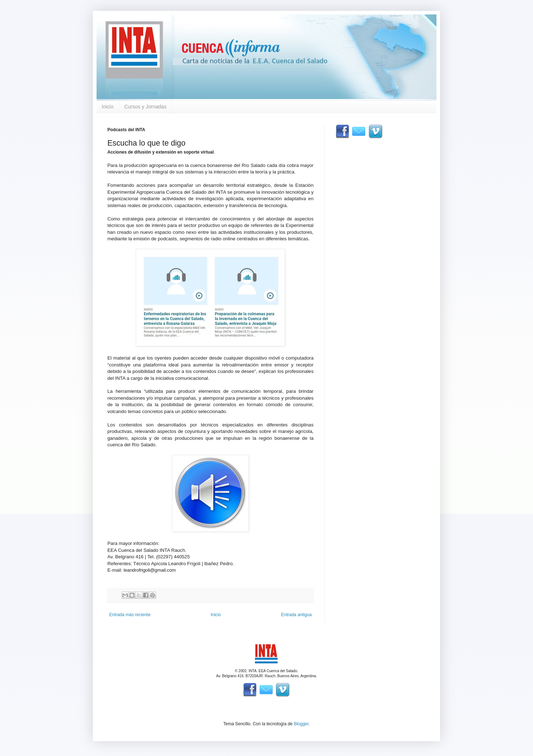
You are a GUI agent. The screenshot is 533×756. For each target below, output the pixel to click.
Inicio (108, 107)
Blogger (301, 724)
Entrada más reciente (130, 615)
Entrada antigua (296, 615)
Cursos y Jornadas (146, 107)
